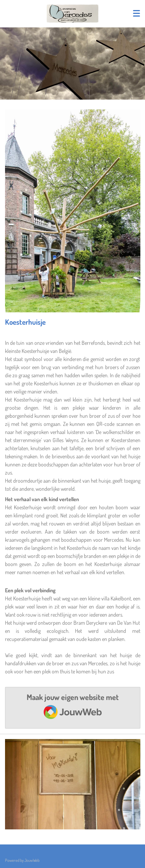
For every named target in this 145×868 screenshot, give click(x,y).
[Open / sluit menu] (136, 14)
